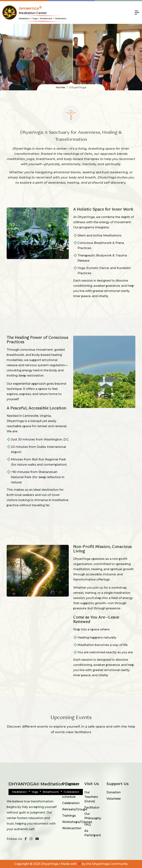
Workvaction (72, 828)
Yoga (35, 19)
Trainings (69, 816)
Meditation (24, 19)
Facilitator (92, 807)
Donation (114, 792)
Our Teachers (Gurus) (91, 797)
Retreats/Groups (75, 809)
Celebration (61, 19)
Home (61, 87)
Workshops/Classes (77, 822)
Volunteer (114, 799)
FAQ (88, 824)
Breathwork (46, 19)
